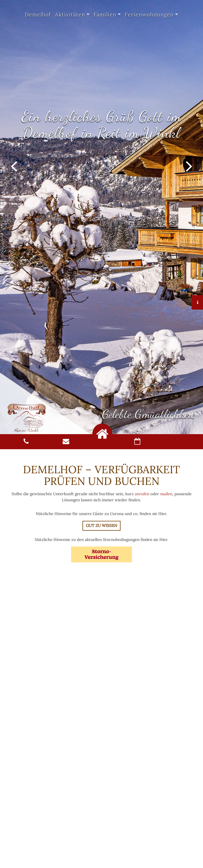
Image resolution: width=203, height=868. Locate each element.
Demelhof (38, 14)
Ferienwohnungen (149, 14)
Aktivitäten (70, 14)
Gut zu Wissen (101, 525)
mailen (166, 494)
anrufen (142, 494)
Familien (105, 14)
